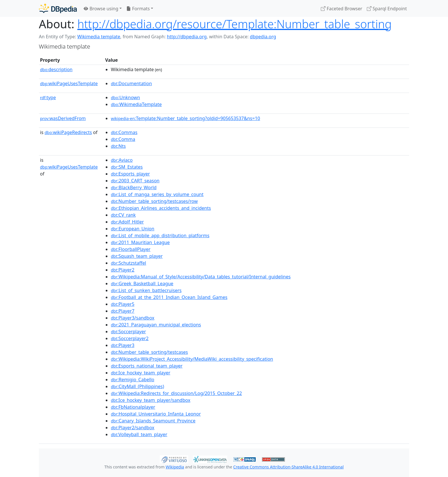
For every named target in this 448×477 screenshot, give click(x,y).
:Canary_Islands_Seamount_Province (153, 421)
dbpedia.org (263, 37)
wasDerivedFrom (63, 118)
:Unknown (125, 97)
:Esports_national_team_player (147, 366)
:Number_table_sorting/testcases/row (154, 201)
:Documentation (131, 83)
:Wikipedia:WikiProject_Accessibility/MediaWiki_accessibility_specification (192, 359)
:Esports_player (130, 174)
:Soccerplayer (128, 332)
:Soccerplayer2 (130, 338)
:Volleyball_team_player (139, 434)
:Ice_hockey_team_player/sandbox (151, 400)
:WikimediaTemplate (136, 104)
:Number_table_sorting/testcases (149, 352)
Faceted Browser (342, 9)
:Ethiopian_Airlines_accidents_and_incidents (161, 208)
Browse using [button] (101, 9)
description (56, 69)
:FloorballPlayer (131, 249)
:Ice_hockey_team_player (141, 373)
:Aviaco (122, 160)
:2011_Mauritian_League (140, 242)
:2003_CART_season (135, 181)
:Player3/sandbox (133, 318)
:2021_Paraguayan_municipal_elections (156, 325)
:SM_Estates (127, 167)
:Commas (124, 132)
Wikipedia (175, 467)
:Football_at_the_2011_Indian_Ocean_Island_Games (169, 297)
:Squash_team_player (137, 256)
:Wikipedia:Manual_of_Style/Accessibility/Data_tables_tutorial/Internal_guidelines (201, 277)
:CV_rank (123, 215)
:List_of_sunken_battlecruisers (146, 290)
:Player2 (123, 270)
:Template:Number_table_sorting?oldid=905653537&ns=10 (185, 118)
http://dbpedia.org (187, 37)
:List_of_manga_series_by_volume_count (157, 194)
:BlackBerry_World (134, 187)
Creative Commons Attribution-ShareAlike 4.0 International (288, 467)
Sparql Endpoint (387, 9)
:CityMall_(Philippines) (137, 386)
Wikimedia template (99, 37)
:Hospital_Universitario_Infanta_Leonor (156, 414)
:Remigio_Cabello (133, 380)
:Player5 (123, 304)
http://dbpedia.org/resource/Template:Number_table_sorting (235, 24)
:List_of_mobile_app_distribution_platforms (160, 235)
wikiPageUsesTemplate (69, 83)
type (48, 97)
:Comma (123, 139)
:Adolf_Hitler (127, 222)
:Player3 (123, 345)
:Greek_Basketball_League (142, 284)
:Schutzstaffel (128, 263)
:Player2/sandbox (133, 428)
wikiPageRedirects (68, 132)
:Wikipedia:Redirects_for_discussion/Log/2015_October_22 (176, 393)
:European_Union (133, 229)
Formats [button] (138, 9)
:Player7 (123, 311)
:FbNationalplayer (133, 407)
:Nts (118, 146)
